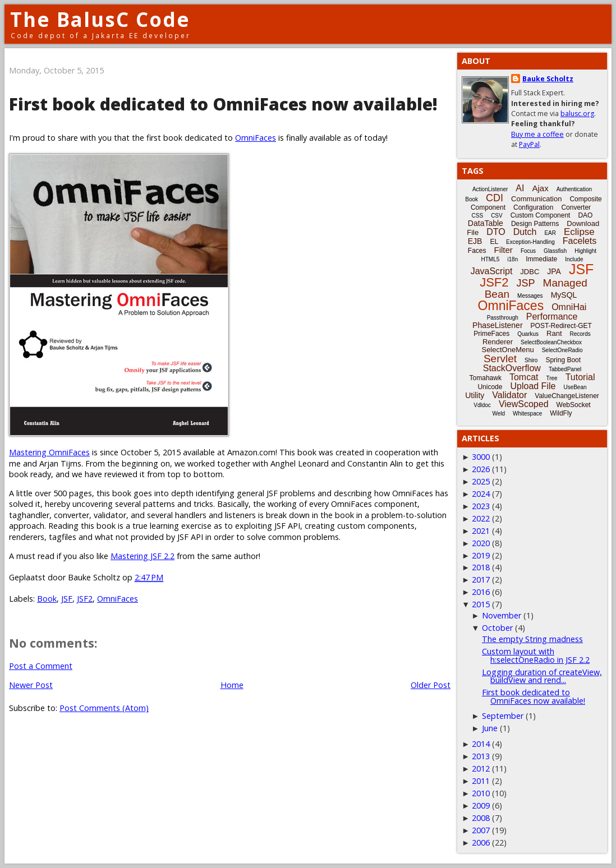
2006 (481, 842)
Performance (552, 317)
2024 (481, 494)
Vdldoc (482, 405)
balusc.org (577, 114)
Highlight (585, 251)
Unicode (490, 387)
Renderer (498, 342)
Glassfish (555, 251)
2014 (481, 744)
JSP (526, 283)
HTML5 (491, 259)
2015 (481, 604)
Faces (477, 251)
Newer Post (31, 685)
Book (47, 599)
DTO (496, 232)
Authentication (574, 189)
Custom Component (541, 215)
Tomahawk (486, 378)
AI (520, 188)
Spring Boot (563, 360)
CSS (478, 216)
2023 (481, 506)
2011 (481, 781)
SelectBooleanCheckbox (551, 342)
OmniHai (569, 307)
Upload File (533, 386)
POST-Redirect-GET (561, 326)
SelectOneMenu (507, 350)
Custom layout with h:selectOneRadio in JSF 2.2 (536, 655)
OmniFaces (256, 138)
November (502, 615)
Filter (504, 250)
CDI (495, 198)
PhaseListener (498, 325)
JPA (554, 271)
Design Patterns (535, 224)
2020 (481, 543)
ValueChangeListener (567, 396)
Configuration (533, 207)
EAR (550, 233)
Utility (475, 395)
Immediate (541, 259)
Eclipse (579, 232)
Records (580, 334)
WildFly (561, 413)
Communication (536, 199)
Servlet (500, 359)
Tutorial (580, 377)
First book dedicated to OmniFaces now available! (534, 696)
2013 (481, 756)
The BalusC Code (100, 19)
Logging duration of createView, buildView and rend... (542, 676)
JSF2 (85, 599)
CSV (497, 216)
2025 (481, 481)
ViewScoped (524, 404)
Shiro (531, 360)
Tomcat (524, 377)
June (490, 728)
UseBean (575, 387)
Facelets (580, 241)
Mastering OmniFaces (49, 452)
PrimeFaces (491, 334)
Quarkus (528, 334)
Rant (554, 333)
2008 (481, 818)
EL (494, 242)
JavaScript (492, 271)
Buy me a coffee (537, 134)
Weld (498, 414)
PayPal (529, 144)
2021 (481, 531)
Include (574, 259)
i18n (512, 259)
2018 (481, 567)
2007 (481, 830)
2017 (481, 580)
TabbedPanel (565, 369)
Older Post (431, 685)
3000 (481, 457)
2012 (481, 768)
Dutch (525, 232)
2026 (481, 469)
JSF (67, 599)
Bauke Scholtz (548, 79)
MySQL (564, 295)
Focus (528, 251)
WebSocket (574, 405)
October (497, 628)
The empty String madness (532, 639)
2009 (481, 805)
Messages (530, 296)
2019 (481, 555)
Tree (551, 378)
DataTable (486, 223)
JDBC (530, 272)
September (503, 716)
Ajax (540, 188)
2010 (481, 793)
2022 (481, 518)
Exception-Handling (530, 242)
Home (232, 685)
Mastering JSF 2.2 (142, 556)
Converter (576, 207)
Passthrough (503, 318)
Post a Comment (41, 666)
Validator (509, 395)
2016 (481, 592)
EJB (475, 241)
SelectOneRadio (562, 350)
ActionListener (490, 189)
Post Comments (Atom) (104, 708)
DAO (585, 215)
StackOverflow (512, 368)
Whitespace (527, 414)
